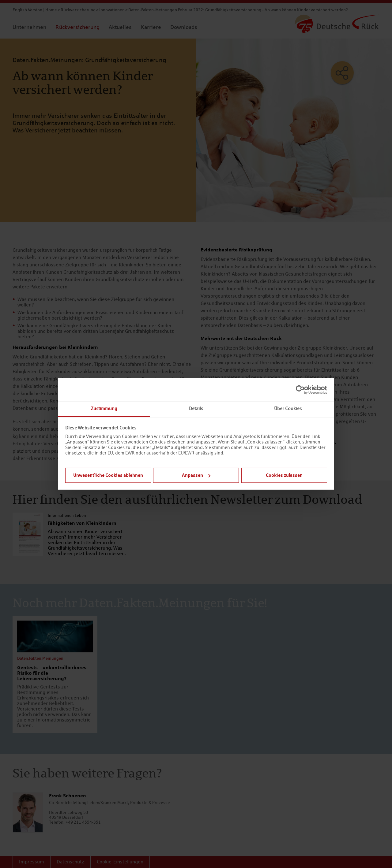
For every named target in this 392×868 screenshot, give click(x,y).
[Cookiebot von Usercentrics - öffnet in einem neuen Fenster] (300, 390)
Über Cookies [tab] (288, 408)
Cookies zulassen (284, 475)
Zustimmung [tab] (104, 408)
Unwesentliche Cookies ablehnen (108, 475)
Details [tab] (196, 408)
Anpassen (196, 475)
